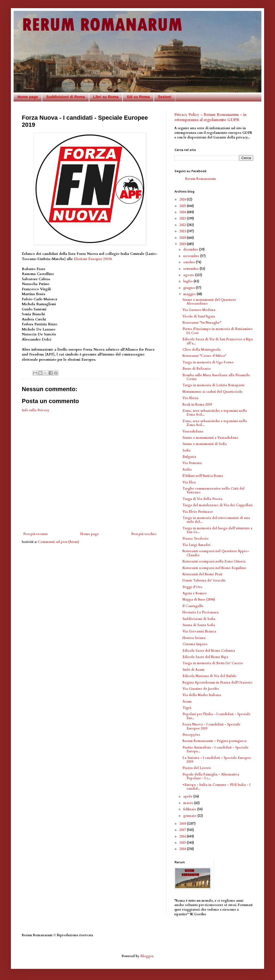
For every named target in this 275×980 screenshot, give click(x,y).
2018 (183, 824)
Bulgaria (189, 457)
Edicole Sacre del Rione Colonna (209, 651)
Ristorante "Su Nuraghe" (202, 323)
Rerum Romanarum (201, 179)
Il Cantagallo (193, 606)
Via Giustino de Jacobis (201, 689)
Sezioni (165, 97)
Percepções (191, 735)
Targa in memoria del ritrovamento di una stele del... (216, 520)
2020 (183, 238)
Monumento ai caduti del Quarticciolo (213, 392)
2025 (183, 206)
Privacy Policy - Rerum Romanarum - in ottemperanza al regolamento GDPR (210, 117)
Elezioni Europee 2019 (92, 259)
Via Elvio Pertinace (198, 512)
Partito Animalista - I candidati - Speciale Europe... (216, 749)
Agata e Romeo (195, 593)
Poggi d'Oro (192, 587)
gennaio (190, 816)
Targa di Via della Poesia (202, 499)
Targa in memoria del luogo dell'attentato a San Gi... (217, 530)
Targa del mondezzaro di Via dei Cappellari (218, 505)
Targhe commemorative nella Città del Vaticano (213, 490)
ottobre (190, 262)
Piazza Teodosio (195, 539)
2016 (183, 836)
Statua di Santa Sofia (199, 625)
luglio (188, 281)
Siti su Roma (138, 97)
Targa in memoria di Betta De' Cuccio (213, 663)
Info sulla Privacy (36, 410)
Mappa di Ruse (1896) (199, 599)
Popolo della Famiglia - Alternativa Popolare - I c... (211, 776)
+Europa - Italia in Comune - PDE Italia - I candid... (216, 787)
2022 (183, 225)
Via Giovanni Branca (199, 631)
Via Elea (189, 482)
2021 (183, 231)
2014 (183, 849)
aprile (188, 796)
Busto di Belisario (197, 369)
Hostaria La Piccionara (201, 612)
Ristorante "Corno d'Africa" (204, 356)
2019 (183, 244)
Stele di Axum (193, 670)
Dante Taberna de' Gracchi (204, 580)
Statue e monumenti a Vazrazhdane (210, 438)
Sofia (187, 450)
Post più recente (36, 534)
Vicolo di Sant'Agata (199, 316)
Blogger (147, 956)
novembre (192, 256)
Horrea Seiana (194, 638)
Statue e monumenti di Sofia (205, 444)
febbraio (190, 809)
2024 (183, 212)
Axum (187, 701)
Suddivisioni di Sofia (199, 619)
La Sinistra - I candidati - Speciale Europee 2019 (217, 760)
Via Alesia (190, 398)
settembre (191, 269)
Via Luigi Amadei (196, 545)
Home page (28, 97)
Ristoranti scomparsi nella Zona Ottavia (214, 561)
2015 (183, 843)
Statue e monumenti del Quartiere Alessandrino (209, 302)
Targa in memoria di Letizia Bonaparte (213, 385)
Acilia (187, 469)
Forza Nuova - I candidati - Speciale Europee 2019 (211, 726)
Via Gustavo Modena (199, 310)
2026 (183, 199)
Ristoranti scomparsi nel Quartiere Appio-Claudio (216, 553)
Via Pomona (192, 463)
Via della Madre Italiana (202, 695)
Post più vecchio (144, 534)
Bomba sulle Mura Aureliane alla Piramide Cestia (216, 377)
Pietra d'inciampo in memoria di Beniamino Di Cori (218, 331)
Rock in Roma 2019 (197, 404)
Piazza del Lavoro (197, 768)
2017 (183, 830)
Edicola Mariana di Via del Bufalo (209, 676)
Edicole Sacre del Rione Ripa (205, 657)
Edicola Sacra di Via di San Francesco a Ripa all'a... (218, 341)
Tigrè (187, 708)
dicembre (191, 249)
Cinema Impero (195, 644)
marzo (189, 803)
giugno (190, 288)
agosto (189, 275)
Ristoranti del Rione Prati (202, 574)
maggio (190, 294)
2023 (183, 218)
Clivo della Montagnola (201, 350)
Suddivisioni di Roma (65, 97)
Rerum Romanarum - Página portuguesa (215, 741)
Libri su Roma (106, 97)
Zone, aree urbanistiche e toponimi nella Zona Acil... (215, 413)
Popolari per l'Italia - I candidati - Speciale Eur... (216, 716)
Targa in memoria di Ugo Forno (208, 362)
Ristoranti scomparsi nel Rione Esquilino (214, 568)
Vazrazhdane (193, 431)
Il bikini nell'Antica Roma (203, 476)
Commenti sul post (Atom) (59, 542)
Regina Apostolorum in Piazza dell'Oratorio (217, 682)
